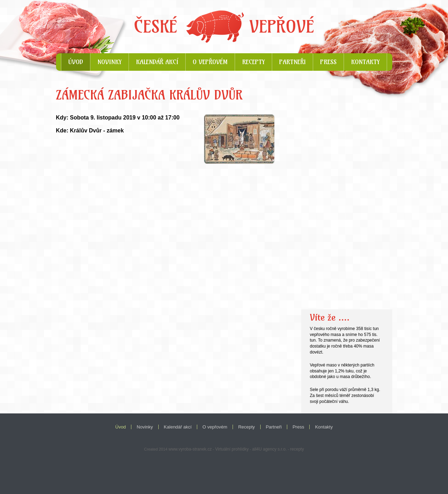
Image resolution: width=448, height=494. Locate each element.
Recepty (253, 62)
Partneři (292, 62)
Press (328, 62)
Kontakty (365, 62)
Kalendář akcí (157, 62)
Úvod (76, 62)
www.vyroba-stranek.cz (190, 449)
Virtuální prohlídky (232, 449)
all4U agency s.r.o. (270, 449)
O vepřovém (210, 62)
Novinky (109, 62)
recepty (297, 449)
